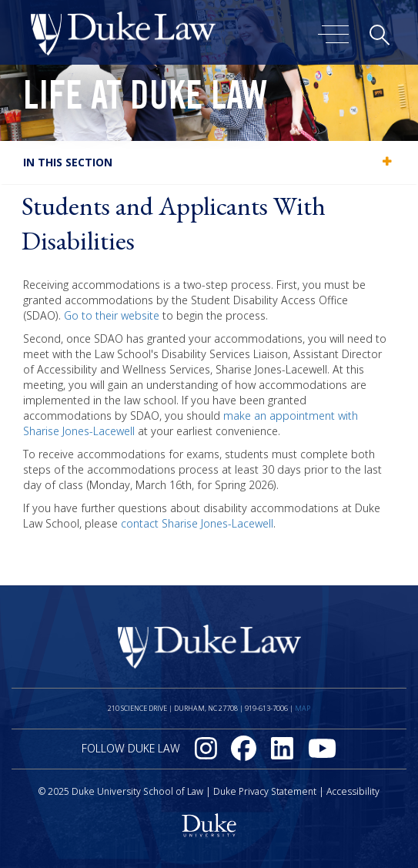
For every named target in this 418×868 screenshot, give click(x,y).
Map (303, 708)
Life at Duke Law (145, 100)
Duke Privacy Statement (265, 791)
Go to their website (112, 315)
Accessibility (353, 791)
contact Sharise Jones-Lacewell (197, 523)
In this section (68, 162)
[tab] (209, 162)
